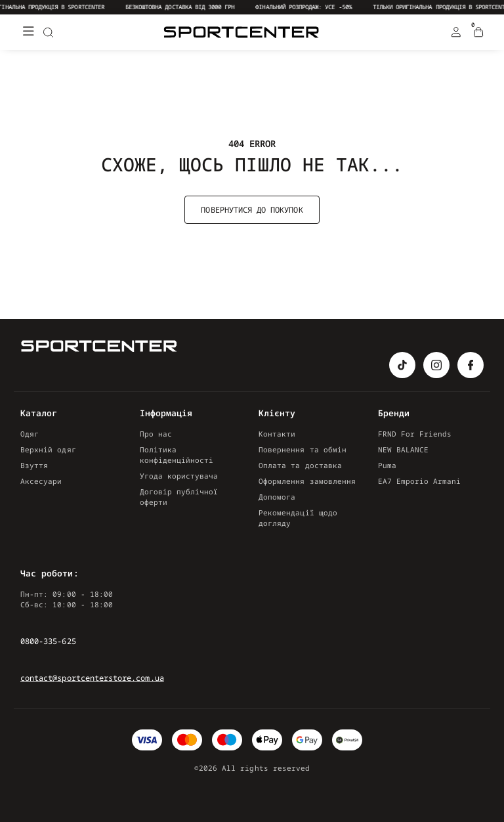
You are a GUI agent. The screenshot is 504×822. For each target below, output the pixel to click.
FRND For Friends (415, 434)
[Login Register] (456, 32)
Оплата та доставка (300, 465)
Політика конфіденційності (177, 455)
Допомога (277, 497)
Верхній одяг (48, 449)
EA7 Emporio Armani (420, 481)
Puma (387, 465)
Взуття (34, 465)
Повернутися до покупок (252, 210)
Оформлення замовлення (307, 481)
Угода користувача (179, 476)
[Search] (48, 32)
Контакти (277, 434)
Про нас (156, 434)
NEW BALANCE (404, 449)
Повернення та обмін (303, 449)
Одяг (30, 434)
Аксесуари (41, 481)
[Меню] (28, 32)
